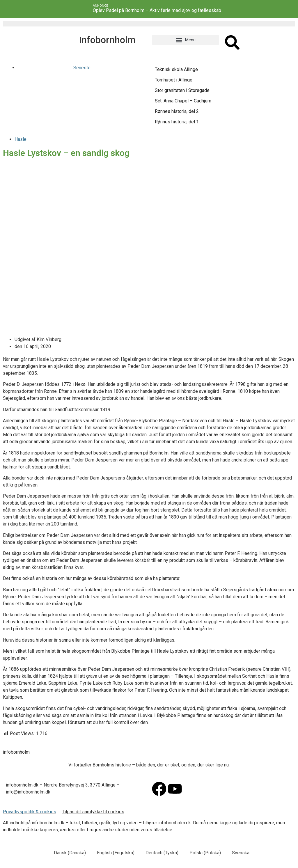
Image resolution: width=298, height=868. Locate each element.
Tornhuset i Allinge (174, 80)
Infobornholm (107, 40)
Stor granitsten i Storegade (182, 90)
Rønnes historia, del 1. (177, 122)
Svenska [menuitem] (241, 853)
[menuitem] (67, 853)
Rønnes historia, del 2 (177, 111)
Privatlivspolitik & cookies (30, 812)
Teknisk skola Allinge (176, 69)
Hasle (21, 139)
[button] (186, 40)
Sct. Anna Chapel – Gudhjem (183, 101)
